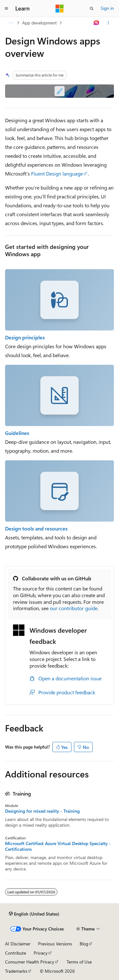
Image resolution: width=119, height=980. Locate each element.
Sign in (107, 8)
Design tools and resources (36, 528)
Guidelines (17, 433)
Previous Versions (55, 944)
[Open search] (92, 9)
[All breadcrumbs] (11, 23)
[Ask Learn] (97, 23)
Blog (84, 944)
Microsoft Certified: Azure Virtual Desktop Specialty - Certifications (58, 846)
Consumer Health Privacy (30, 962)
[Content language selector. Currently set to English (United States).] (34, 914)
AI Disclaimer (18, 944)
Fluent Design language (57, 173)
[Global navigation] (6, 9)
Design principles (25, 337)
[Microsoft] (60, 9)
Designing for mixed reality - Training (42, 811)
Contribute (16, 953)
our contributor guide (74, 608)
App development (40, 23)
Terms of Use (79, 962)
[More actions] (108, 23)
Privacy (41, 953)
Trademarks (16, 971)
